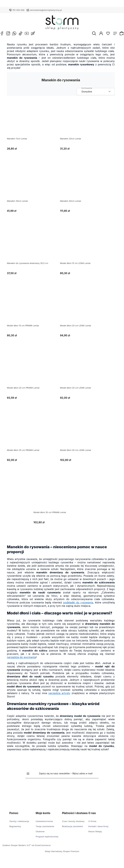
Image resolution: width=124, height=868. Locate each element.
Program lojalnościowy (47, 839)
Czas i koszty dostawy (73, 824)
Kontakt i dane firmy (98, 829)
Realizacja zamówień (72, 829)
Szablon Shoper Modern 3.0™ (17, 848)
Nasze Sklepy (95, 834)
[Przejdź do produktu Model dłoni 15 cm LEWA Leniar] (87, 247)
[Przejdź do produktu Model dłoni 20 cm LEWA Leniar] (87, 309)
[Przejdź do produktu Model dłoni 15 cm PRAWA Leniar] (34, 309)
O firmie (92, 824)
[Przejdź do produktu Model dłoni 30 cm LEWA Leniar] (87, 434)
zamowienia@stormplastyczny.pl (46, 10)
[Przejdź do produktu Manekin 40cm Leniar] (87, 184)
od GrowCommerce (41, 848)
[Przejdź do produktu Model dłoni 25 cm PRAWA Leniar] (34, 434)
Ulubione (40, 834)
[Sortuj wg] (98, 94)
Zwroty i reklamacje (19, 824)
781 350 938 (18, 10)
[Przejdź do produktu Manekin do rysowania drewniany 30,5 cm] (34, 247)
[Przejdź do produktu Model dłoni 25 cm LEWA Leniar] (87, 371)
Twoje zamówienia (45, 829)
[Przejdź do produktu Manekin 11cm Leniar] (34, 122)
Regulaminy (15, 829)
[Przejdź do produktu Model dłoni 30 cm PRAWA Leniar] (61, 496)
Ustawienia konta (44, 824)
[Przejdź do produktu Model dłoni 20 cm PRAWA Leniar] (34, 371)
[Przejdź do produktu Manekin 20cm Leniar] (87, 122)
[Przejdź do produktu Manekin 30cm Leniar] (34, 184)
